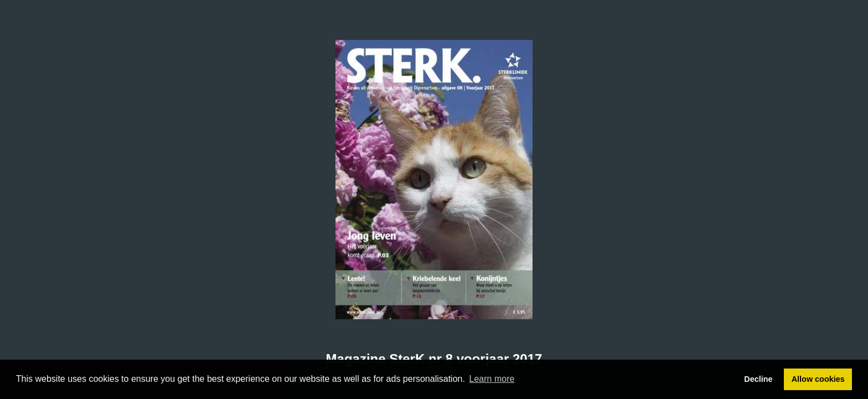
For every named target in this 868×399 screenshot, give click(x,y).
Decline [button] (758, 379)
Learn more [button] (492, 379)
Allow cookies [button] (818, 379)
